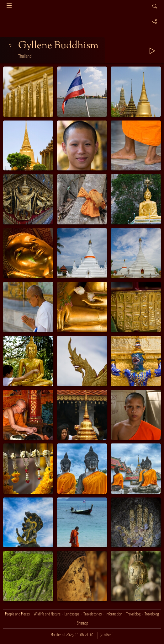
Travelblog (133, 614)
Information (114, 614)
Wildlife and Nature (47, 614)
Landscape (72, 614)
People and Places (17, 614)
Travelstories (93, 614)
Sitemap (82, 623)
